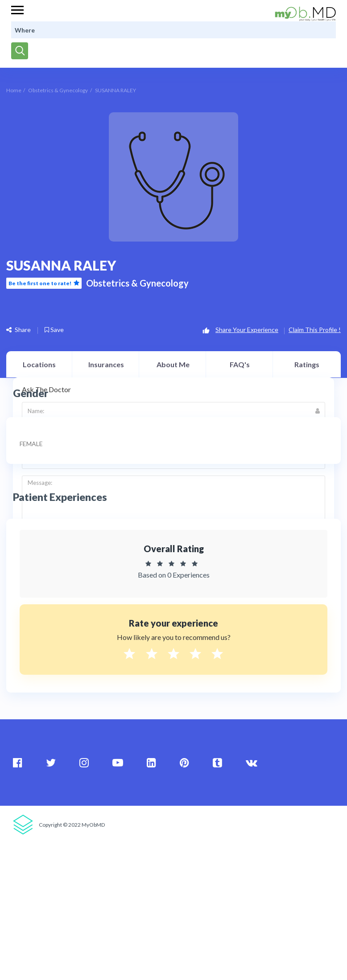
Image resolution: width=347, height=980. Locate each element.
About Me (173, 364)
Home (14, 90)
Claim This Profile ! (315, 330)
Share (19, 330)
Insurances (106, 364)
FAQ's (240, 364)
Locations (39, 364)
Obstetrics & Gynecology (58, 90)
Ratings (307, 364)
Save (54, 330)
